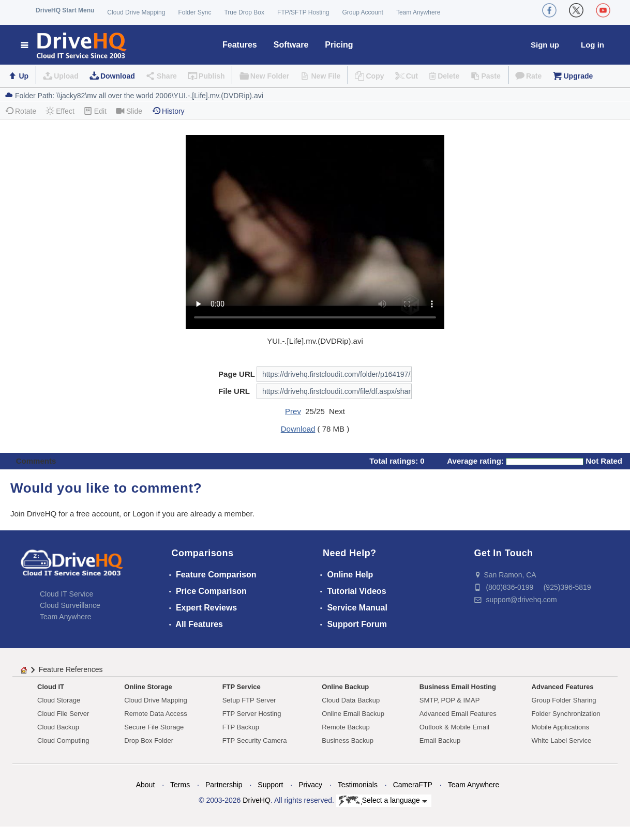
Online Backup (345, 687)
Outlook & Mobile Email (454, 727)
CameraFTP (413, 785)
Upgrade (578, 76)
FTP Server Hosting (252, 714)
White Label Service (562, 740)
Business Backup (348, 740)
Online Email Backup (353, 714)
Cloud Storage (59, 700)
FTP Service (242, 687)
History (168, 111)
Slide (129, 111)
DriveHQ (257, 800)
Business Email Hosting (458, 687)
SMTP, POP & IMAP (450, 700)
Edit (95, 111)
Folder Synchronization (566, 714)
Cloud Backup (58, 727)
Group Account (363, 12)
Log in (592, 45)
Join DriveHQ (34, 514)
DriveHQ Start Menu (65, 10)
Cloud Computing (63, 740)
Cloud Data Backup (351, 700)
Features (240, 45)
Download (118, 76)
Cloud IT (51, 687)
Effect (60, 111)
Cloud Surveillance (70, 605)
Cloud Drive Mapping (136, 12)
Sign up (545, 45)
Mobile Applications (560, 727)
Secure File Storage (154, 727)
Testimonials (358, 785)
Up (24, 76)
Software (291, 45)
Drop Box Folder (149, 740)
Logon (143, 514)
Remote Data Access (155, 714)
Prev (293, 411)
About (146, 785)
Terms (180, 785)
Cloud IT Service (66, 594)
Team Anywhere (418, 12)
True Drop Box (244, 12)
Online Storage (148, 687)
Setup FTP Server (249, 700)
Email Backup (440, 740)
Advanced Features (563, 687)
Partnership (224, 785)
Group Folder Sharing (564, 700)
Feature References (71, 669)
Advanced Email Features (458, 714)
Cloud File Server (63, 714)
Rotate (20, 111)
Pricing (339, 45)
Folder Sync (194, 12)
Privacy (310, 785)
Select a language (383, 801)
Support (270, 785)
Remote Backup (346, 727)
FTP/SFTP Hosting (303, 12)
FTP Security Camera (255, 740)
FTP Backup (241, 727)
